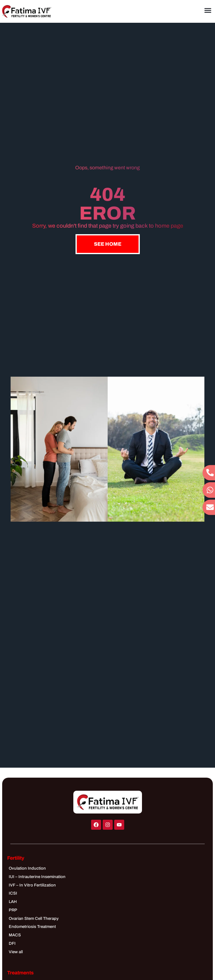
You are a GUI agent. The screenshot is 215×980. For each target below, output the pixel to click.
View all (16, 952)
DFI (12, 943)
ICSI (13, 893)
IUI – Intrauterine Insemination (37, 877)
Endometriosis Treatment (32, 927)
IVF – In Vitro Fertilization (32, 885)
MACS (15, 935)
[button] (208, 10)
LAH (13, 902)
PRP (13, 910)
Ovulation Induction (27, 868)
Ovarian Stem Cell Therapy (34, 918)
